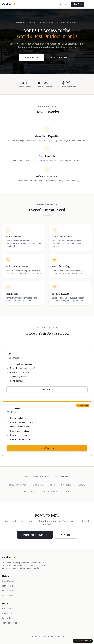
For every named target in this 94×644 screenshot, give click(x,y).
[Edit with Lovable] (81, 641)
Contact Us (7, 613)
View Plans (66, 535)
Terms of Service (10, 623)
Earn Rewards (8, 591)
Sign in (63, 4)
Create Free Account (35, 535)
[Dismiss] (91, 641)
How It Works (8, 581)
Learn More (47, 448)
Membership (8, 586)
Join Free (78, 4)
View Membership (60, 57)
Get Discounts (8, 595)
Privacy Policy (8, 618)
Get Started (47, 390)
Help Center (7, 609)
